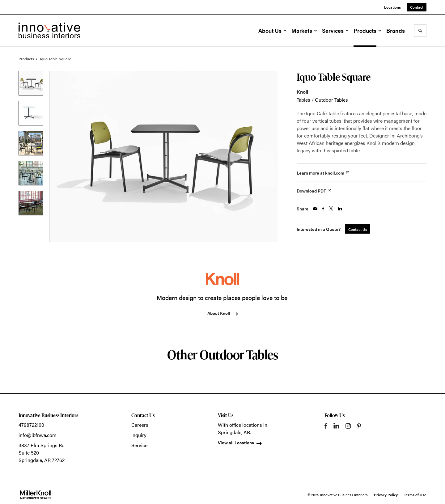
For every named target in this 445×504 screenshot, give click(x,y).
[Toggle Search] (420, 31)
